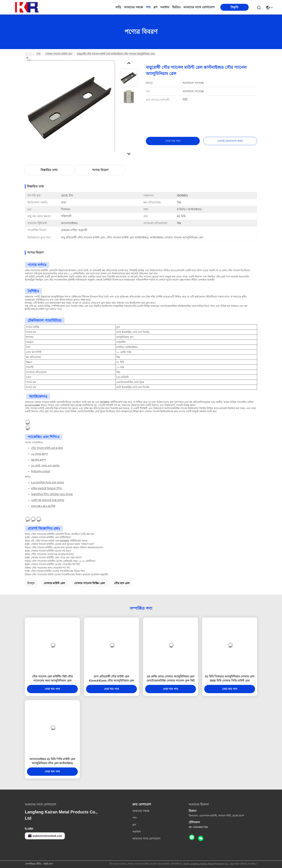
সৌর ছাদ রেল (122, 583)
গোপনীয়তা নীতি (33, 864)
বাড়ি (118, 7)
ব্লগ (155, 7)
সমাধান (165, 7)
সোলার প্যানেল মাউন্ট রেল (59, 54)
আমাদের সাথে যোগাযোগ (199, 7)
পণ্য (148, 7)
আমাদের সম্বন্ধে (133, 7)
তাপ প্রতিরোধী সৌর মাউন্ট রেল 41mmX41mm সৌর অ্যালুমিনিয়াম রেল (112, 679)
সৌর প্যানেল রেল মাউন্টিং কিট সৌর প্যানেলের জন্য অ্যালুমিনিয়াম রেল (52, 679)
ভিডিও (176, 7)
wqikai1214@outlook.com (45, 836)
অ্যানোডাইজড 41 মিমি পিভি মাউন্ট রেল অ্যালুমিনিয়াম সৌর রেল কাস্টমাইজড (52, 761)
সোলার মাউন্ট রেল (54, 583)
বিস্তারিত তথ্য (49, 170)
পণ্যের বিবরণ (100, 170)
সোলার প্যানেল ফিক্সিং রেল (90, 583)
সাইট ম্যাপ (48, 864)
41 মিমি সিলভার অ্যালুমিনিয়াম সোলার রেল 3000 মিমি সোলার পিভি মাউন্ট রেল (230, 679)
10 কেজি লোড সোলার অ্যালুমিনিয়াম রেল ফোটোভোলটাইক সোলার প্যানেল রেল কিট (171, 679)
